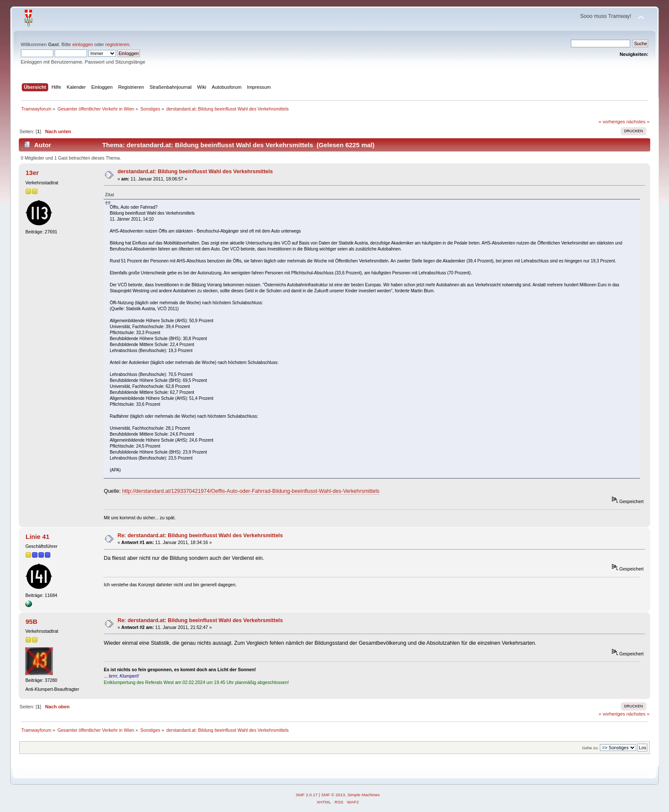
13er (32, 173)
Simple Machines (364, 795)
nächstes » (638, 122)
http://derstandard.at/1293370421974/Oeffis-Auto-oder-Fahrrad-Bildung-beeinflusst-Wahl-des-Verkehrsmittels (251, 491)
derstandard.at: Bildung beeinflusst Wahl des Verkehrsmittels (195, 172)
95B (31, 621)
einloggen (83, 44)
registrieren (117, 44)
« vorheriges (612, 122)
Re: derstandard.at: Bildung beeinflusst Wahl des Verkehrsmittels (200, 536)
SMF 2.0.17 (307, 795)
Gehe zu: (590, 748)
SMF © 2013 (333, 795)
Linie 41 (38, 537)
